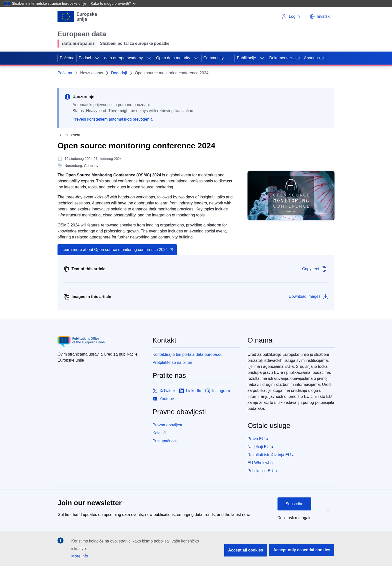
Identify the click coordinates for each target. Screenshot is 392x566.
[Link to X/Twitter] (164, 391)
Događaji (119, 73)
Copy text (314, 269)
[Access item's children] (97, 58)
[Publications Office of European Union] (101, 342)
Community (214, 58)
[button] (320, 17)
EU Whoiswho (260, 463)
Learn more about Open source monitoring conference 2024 (115, 250)
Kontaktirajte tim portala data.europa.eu (187, 354)
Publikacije (246, 58)
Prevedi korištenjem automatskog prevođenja (112, 119)
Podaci (85, 58)
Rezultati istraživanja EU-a (271, 455)
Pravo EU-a (258, 439)
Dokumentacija (284, 58)
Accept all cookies (246, 550)
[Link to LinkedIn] (190, 391)
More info (80, 556)
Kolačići (159, 433)
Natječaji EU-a (260, 447)
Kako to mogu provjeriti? (113, 3)
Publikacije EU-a (262, 471)
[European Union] (77, 17)
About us (314, 58)
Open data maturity (173, 58)
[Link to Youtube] (163, 399)
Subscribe (294, 504)
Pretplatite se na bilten (172, 362)
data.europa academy (124, 58)
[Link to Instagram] (218, 391)
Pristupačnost (165, 441)
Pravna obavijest (167, 425)
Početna (67, 58)
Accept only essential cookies (302, 550)
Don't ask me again (294, 518)
